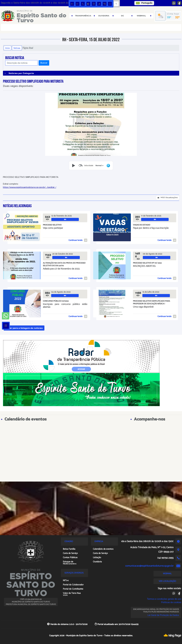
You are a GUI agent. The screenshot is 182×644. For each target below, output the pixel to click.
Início (7, 48)
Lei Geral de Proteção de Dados (163, 615)
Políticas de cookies (171, 602)
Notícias (17, 48)
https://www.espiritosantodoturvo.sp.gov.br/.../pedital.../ (30, 187)
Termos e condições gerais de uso (164, 599)
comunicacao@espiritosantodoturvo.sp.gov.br (149, 566)
